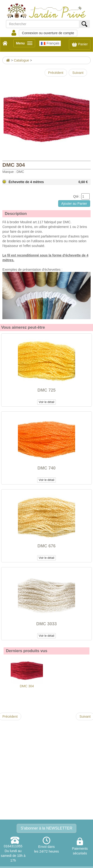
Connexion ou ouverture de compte (48, 33)
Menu (26, 44)
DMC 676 (46, 546)
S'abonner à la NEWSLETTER (46, 828)
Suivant (78, 73)
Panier (80, 44)
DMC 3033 (46, 624)
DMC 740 (46, 468)
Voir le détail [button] (46, 402)
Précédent (56, 73)
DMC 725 (46, 390)
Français (50, 43)
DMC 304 (27, 672)
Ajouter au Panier (74, 204)
